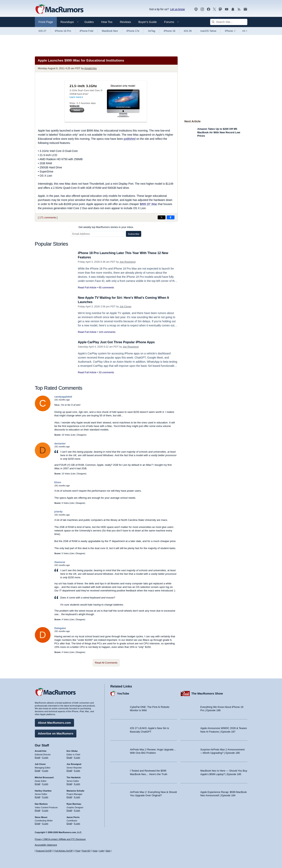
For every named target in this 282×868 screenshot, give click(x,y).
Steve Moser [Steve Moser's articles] (41, 817)
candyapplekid (63, 397)
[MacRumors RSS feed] (239, 9)
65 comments (106, 287)
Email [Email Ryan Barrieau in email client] (69, 810)
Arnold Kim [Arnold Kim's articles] (41, 750)
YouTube (123, 693)
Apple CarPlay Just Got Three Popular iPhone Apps (119, 342)
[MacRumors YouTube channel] (227, 9)
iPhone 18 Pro (63, 31)
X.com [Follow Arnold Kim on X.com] (45, 757)
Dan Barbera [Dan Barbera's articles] (41, 803)
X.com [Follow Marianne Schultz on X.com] (77, 796)
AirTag (151, 31)
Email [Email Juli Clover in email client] (38, 770)
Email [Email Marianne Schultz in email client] (69, 796)
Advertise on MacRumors (56, 733)
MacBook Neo (110, 31)
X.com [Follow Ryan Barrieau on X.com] (77, 810)
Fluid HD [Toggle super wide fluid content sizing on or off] (86, 851)
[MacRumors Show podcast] (196, 9)
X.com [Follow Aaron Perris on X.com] (77, 823)
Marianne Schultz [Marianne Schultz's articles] (75, 790)
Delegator (60, 628)
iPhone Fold (86, 31)
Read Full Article (87, 287)
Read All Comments (106, 663)
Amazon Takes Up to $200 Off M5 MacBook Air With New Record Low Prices (219, 132)
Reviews (125, 22)
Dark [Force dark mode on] (108, 851)
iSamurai (60, 562)
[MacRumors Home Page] (59, 9)
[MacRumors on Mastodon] (220, 9)
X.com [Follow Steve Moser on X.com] (45, 823)
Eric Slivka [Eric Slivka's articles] (72, 750)
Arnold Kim (90, 68)
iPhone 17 (231, 31)
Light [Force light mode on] (102, 851)
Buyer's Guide (148, 22)
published (130, 139)
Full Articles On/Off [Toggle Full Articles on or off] (63, 851)
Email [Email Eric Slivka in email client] (69, 757)
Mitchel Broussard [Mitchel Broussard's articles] (44, 777)
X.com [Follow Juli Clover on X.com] (45, 770)
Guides (89, 22)
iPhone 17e (133, 31)
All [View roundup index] (245, 31)
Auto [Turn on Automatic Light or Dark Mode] (95, 851)
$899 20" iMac (149, 204)
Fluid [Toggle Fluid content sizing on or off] (78, 851)
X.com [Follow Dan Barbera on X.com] (45, 810)
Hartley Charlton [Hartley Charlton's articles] (43, 790)
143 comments (107, 332)
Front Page (46, 22)
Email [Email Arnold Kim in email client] (38, 757)
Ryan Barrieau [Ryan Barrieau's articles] (74, 803)
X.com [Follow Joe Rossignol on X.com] (77, 770)
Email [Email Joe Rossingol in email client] (69, 770)
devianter (60, 444)
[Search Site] (229, 22)
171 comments (48, 217)
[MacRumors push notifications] (233, 9)
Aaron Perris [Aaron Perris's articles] (73, 817)
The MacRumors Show (207, 693)
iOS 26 (188, 31)
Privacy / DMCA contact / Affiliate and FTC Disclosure (60, 839)
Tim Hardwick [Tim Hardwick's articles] (74, 777)
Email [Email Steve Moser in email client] (38, 823)
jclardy (59, 512)
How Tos (107, 22)
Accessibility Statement (46, 845)
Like (73, 435)
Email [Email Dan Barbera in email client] (38, 810)
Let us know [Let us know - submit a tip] (178, 9)
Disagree (81, 435)
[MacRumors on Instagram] (202, 9)
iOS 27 (42, 31)
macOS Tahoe (208, 31)
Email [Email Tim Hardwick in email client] (69, 783)
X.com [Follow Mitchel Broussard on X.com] (45, 783)
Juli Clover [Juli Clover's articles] (40, 764)
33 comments (106, 372)
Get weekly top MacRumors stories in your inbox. (106, 227)
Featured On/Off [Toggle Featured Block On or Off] (44, 851)
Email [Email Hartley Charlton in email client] (38, 796)
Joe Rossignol (127, 262)
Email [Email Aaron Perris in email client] (69, 823)
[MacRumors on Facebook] (209, 9)
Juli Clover (125, 306)
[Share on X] (162, 217)
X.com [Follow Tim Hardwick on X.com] (77, 783)
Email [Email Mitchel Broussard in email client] (38, 783)
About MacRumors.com (54, 722)
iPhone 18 (169, 31)
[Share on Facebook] (171, 217)
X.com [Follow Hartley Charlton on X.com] (45, 796)
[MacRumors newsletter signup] (245, 9)
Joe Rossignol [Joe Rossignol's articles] (74, 764)
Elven (58, 482)
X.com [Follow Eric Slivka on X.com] (77, 757)
